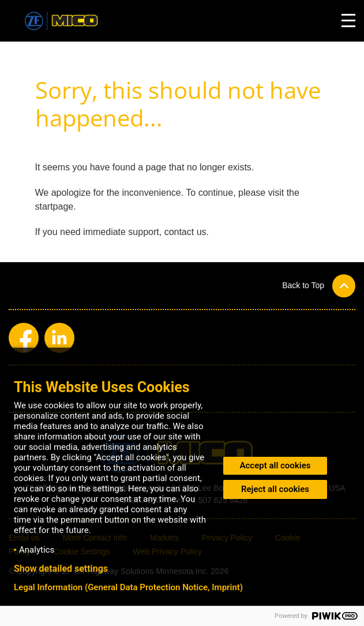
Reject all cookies (275, 489)
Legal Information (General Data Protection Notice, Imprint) (128, 587)
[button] (319, 286)
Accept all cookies (275, 465)
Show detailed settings (61, 569)
